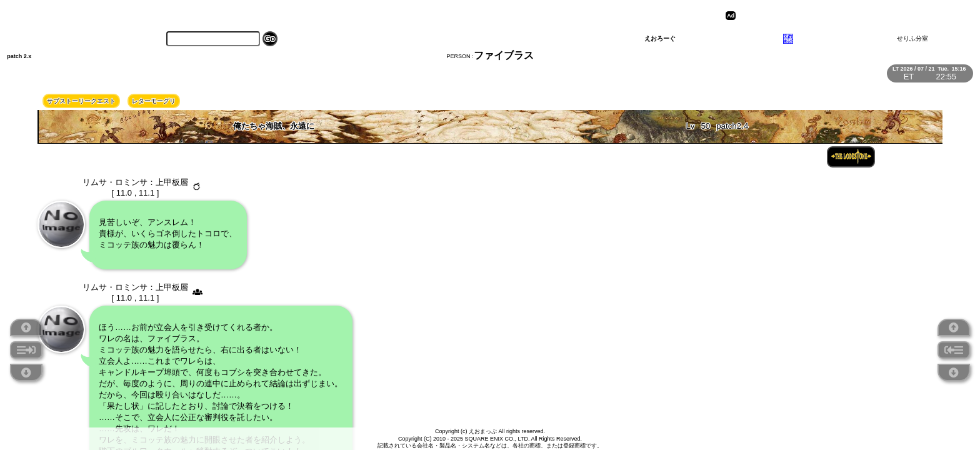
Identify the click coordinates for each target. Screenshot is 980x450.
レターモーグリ (154, 101)
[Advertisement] (836, 16)
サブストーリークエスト (81, 101)
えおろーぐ (660, 38)
